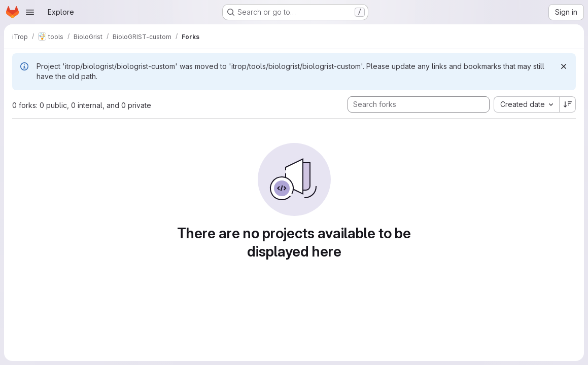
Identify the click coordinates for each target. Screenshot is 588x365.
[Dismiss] (564, 66)
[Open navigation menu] (30, 12)
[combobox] (526, 104)
